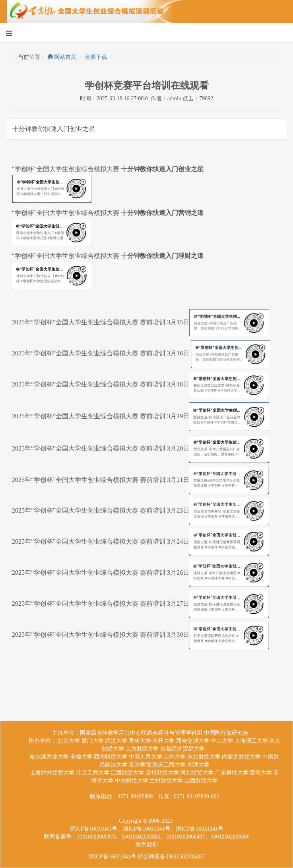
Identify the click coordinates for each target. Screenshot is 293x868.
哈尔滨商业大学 (49, 757)
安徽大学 (81, 757)
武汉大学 (116, 741)
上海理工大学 (251, 741)
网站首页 (62, 57)
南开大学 (163, 741)
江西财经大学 (127, 773)
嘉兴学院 (140, 765)
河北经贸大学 (197, 773)
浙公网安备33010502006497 (171, 857)
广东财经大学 (232, 773)
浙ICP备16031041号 (113, 857)
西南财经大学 (111, 757)
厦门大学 (93, 741)
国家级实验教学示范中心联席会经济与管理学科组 (141, 733)
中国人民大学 (146, 757)
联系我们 (147, 845)
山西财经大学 (201, 781)
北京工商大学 (93, 773)
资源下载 (96, 57)
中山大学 (222, 741)
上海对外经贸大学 (52, 773)
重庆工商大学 (169, 765)
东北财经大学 (204, 757)
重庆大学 (140, 741)
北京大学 (69, 741)
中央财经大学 (132, 781)
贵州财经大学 (162, 773)
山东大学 (175, 757)
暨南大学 (261, 773)
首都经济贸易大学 (182, 749)
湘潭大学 (198, 765)
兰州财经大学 (166, 781)
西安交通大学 (193, 741)
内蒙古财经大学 (241, 757)
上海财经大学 (142, 749)
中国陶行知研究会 (226, 733)
